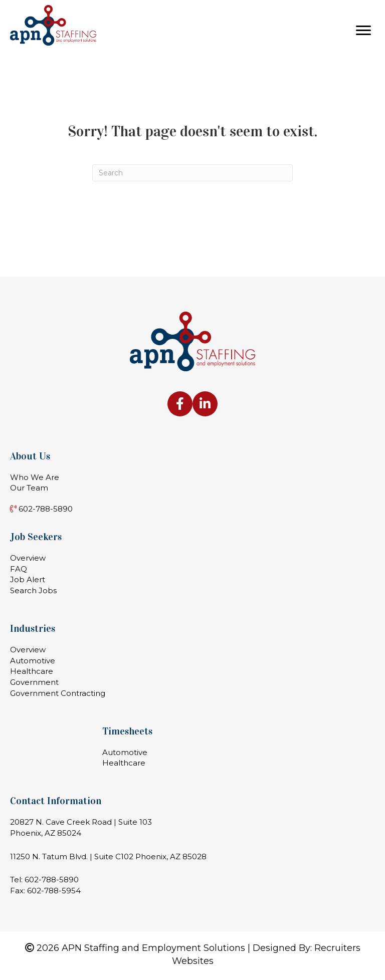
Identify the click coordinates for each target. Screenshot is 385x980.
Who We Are (35, 477)
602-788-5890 (52, 880)
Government (34, 682)
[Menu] (363, 31)
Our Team (29, 488)
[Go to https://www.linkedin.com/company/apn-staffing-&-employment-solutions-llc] (205, 404)
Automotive (33, 661)
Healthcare (32, 671)
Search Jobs (33, 590)
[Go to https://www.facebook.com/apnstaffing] (180, 404)
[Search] (192, 173)
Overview (28, 558)
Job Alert (28, 579)
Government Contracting (58, 693)
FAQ (19, 569)
